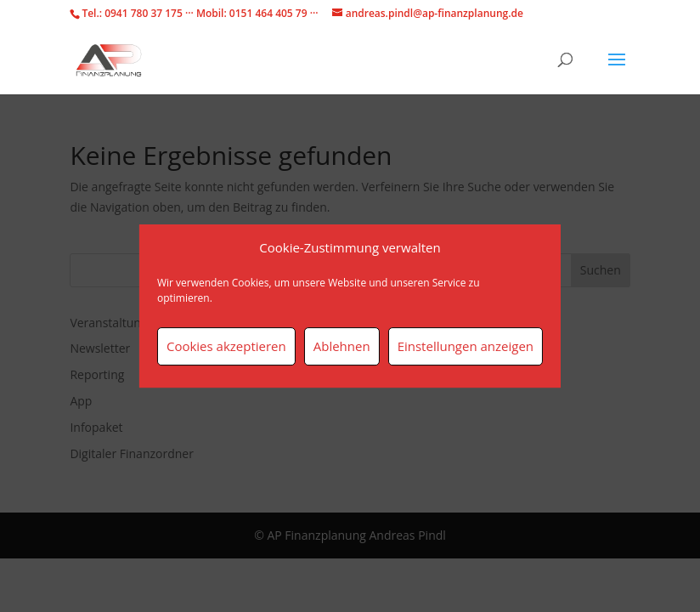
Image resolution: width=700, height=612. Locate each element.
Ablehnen (342, 346)
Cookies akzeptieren (226, 346)
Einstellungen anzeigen (466, 346)
